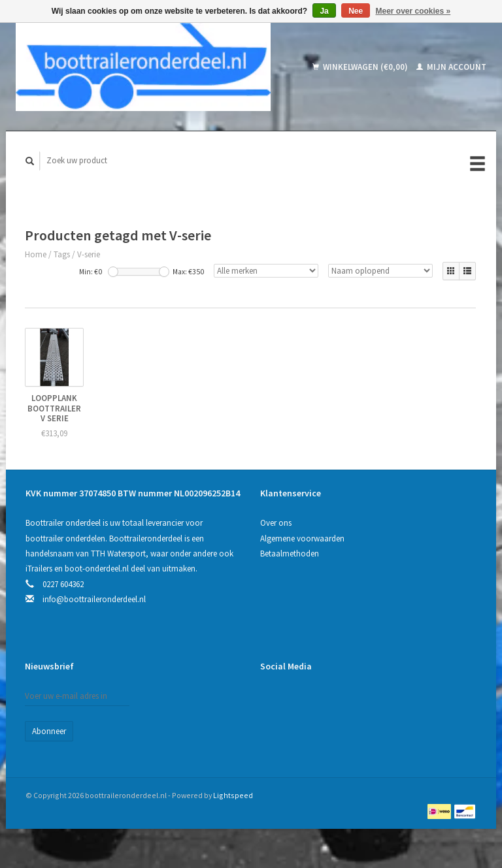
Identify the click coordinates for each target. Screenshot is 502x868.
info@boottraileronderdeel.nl (94, 599)
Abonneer (49, 731)
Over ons (276, 523)
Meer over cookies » (413, 11)
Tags (62, 254)
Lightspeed (233, 795)
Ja (324, 11)
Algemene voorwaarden (302, 538)
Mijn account (451, 67)
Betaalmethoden (290, 554)
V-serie (89, 254)
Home (36, 254)
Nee (356, 11)
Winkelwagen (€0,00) (361, 67)
